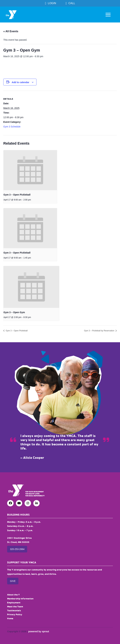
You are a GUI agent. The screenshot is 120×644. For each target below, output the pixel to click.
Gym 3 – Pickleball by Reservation (99, 331)
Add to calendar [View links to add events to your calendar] (21, 82)
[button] (108, 15)
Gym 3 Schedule (12, 127)
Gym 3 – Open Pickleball (17, 195)
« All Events (11, 31)
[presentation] (30, 170)
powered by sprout (39, 631)
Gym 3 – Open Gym (14, 312)
